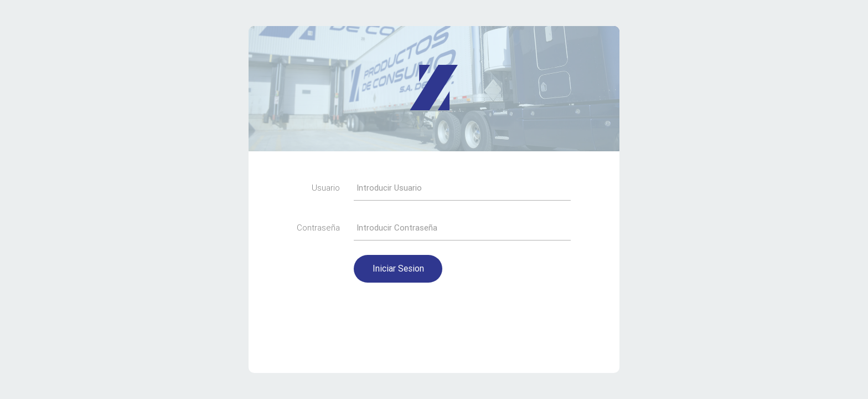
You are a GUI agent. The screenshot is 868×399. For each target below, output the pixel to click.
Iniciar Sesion (398, 268)
